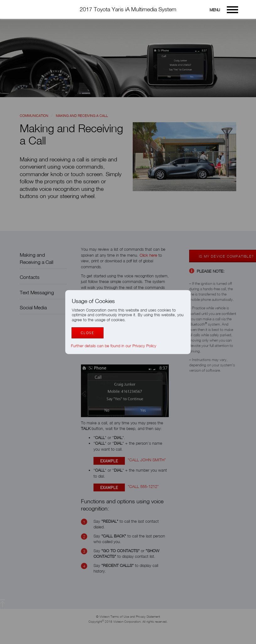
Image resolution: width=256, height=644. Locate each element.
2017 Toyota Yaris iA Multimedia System (128, 9)
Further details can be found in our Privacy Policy (117, 346)
